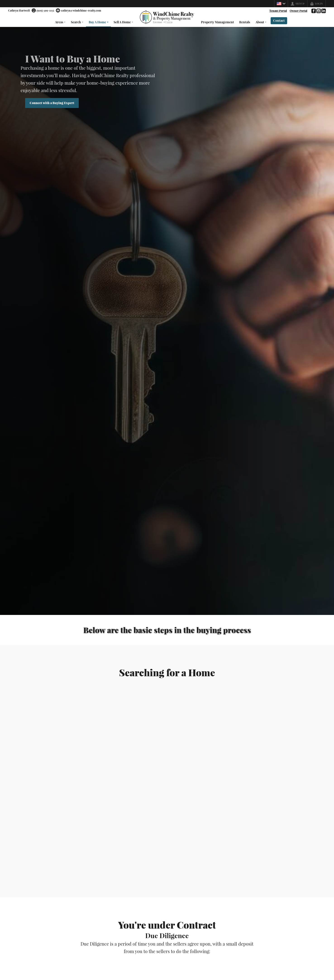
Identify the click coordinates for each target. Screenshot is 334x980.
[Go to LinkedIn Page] (323, 11)
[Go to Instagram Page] (318, 11)
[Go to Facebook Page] (313, 11)
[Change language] (281, 4)
